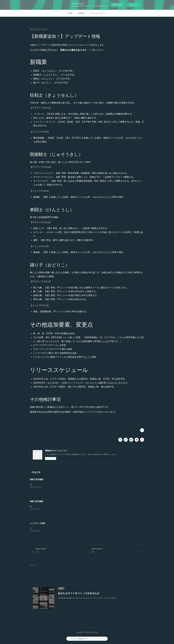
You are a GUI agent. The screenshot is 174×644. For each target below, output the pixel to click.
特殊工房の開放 (37, 479)
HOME (70, 13)
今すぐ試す (117, 5)
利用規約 (81, 13)
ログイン (134, 5)
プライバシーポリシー (98, 13)
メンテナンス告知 (38, 523)
